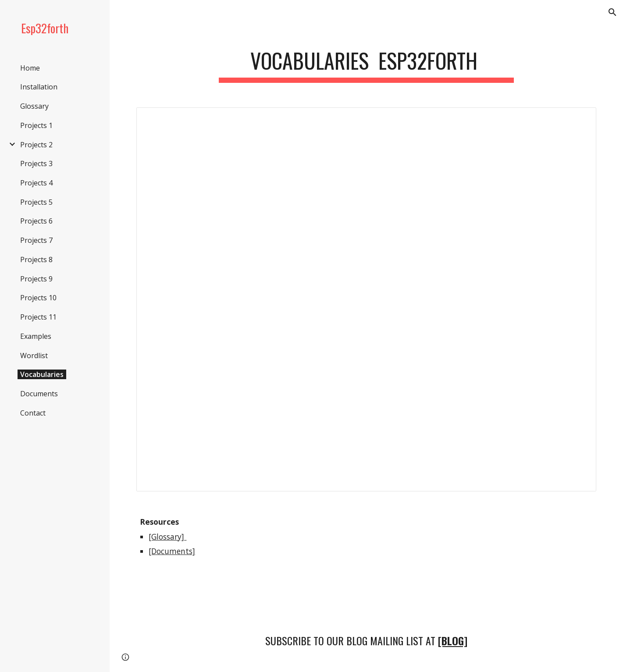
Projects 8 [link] (36, 260)
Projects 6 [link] (36, 221)
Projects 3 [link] (36, 164)
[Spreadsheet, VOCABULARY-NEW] (366, 299)
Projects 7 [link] (36, 240)
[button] (612, 12)
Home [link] (30, 68)
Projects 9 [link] (36, 279)
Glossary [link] (34, 106)
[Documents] (172, 551)
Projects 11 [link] (38, 317)
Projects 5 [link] (36, 202)
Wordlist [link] (34, 356)
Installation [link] (39, 87)
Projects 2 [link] (36, 145)
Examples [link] (36, 336)
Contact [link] (33, 413)
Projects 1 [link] (36, 125)
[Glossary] (167, 537)
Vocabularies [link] (42, 374)
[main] (367, 62)
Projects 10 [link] (38, 298)
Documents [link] (39, 394)
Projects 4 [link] (36, 183)
